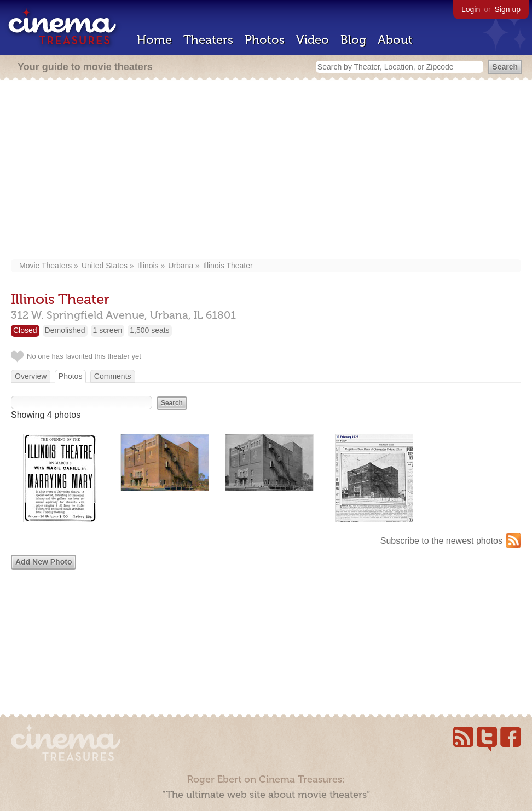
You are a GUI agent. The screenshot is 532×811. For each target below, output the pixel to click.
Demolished (65, 330)
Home (154, 40)
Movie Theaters (45, 266)
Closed (25, 330)
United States (105, 266)
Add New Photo (44, 562)
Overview (31, 376)
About (395, 40)
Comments (113, 376)
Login (471, 9)
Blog (353, 40)
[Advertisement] (266, 171)
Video (313, 40)
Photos (265, 40)
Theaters (208, 40)
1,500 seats (149, 330)
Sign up (508, 9)
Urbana (181, 266)
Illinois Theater (228, 266)
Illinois (148, 266)
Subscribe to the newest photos (441, 541)
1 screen (108, 330)
